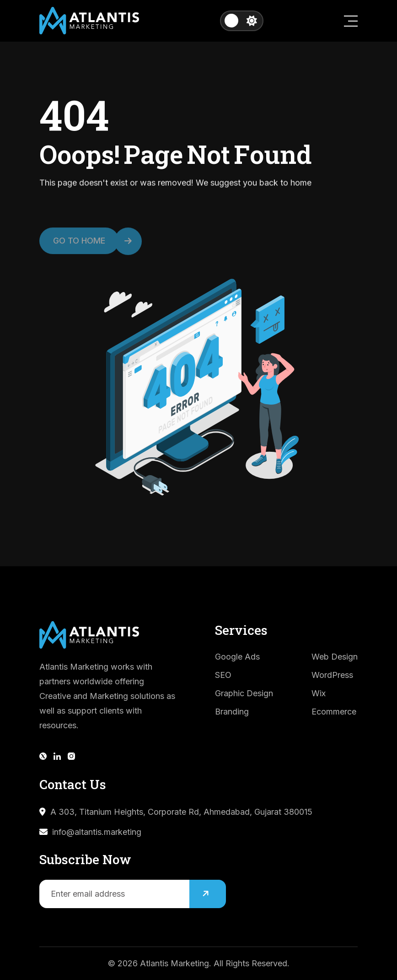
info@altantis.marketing (97, 832)
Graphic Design (244, 693)
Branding (232, 712)
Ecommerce (334, 712)
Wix (319, 693)
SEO (223, 675)
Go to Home (86, 245)
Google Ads (237, 657)
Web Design (335, 657)
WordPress (332, 675)
